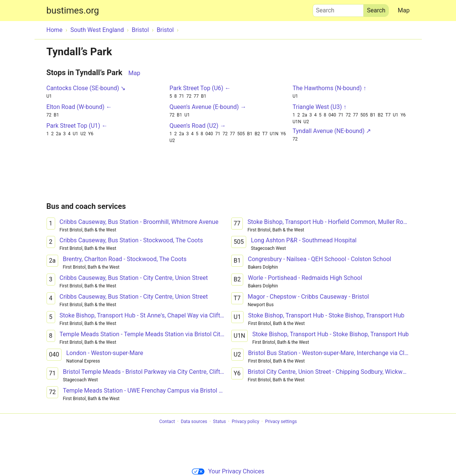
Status (220, 422)
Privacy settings (281, 422)
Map (404, 10)
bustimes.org (73, 11)
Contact (167, 422)
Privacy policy (245, 422)
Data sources (194, 422)
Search (338, 9)
